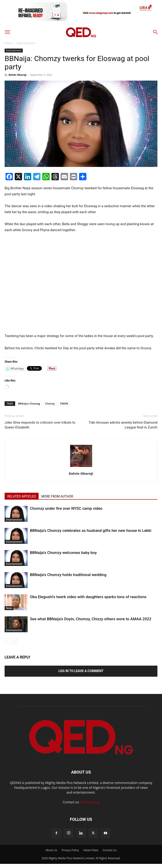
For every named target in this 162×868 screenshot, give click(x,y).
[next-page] (15, 641)
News (9, 608)
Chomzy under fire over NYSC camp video (66, 508)
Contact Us (110, 850)
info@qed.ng (90, 802)
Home (9, 43)
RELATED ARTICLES (22, 496)
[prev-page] (7, 641)
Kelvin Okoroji (17, 75)
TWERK (64, 403)
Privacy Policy (70, 850)
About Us (51, 850)
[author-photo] (81, 467)
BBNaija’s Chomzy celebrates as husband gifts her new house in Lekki (91, 530)
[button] (7, 32)
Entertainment (26, 43)
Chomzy (50, 403)
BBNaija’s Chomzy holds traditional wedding (68, 575)
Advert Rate (91, 850)
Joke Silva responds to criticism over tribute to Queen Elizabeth (40, 425)
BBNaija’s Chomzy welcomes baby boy (63, 553)
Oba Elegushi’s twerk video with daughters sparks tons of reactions (88, 597)
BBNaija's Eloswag (29, 403)
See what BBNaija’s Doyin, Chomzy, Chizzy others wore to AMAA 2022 (91, 619)
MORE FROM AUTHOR (57, 496)
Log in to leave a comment (81, 671)
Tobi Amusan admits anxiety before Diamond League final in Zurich (123, 425)
